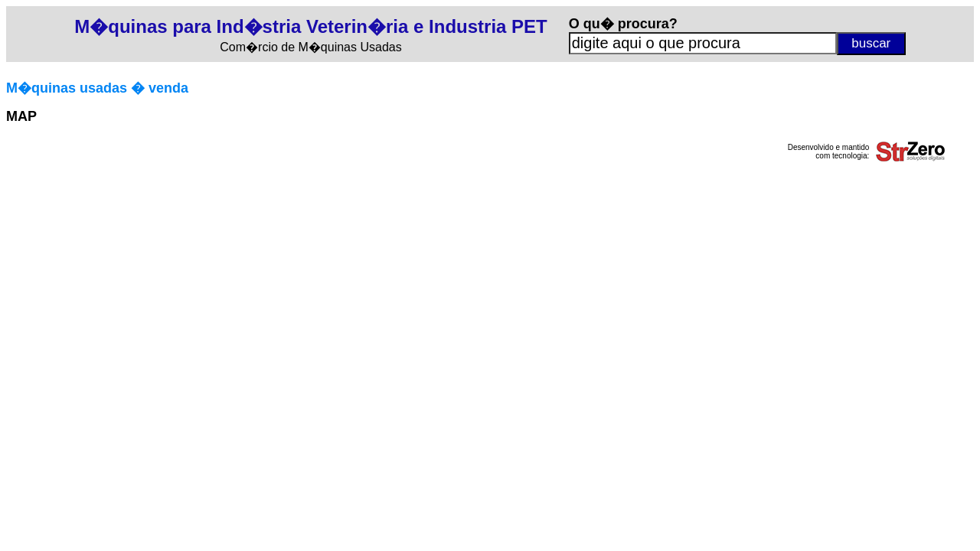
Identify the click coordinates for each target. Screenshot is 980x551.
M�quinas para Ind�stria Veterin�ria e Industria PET (310, 26)
